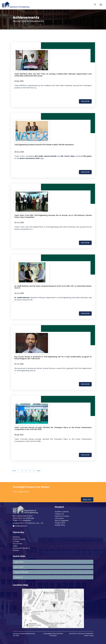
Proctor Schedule (19, 539)
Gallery (15, 546)
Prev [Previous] (14, 471)
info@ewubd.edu (20, 526)
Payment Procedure (62, 516)
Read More (85, 101)
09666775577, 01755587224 (24, 523)
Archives (16, 550)
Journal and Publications (21, 548)
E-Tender (16, 541)
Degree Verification (21, 572)
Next (39, 471)
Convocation (59, 518)
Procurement (18, 544)
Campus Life (59, 514)
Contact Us (19, 577)
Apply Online (19, 562)
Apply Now (87, 499)
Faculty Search (60, 523)
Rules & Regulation (62, 521)
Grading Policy (60, 525)
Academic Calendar (62, 512)
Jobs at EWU (19, 567)
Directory (16, 537)
